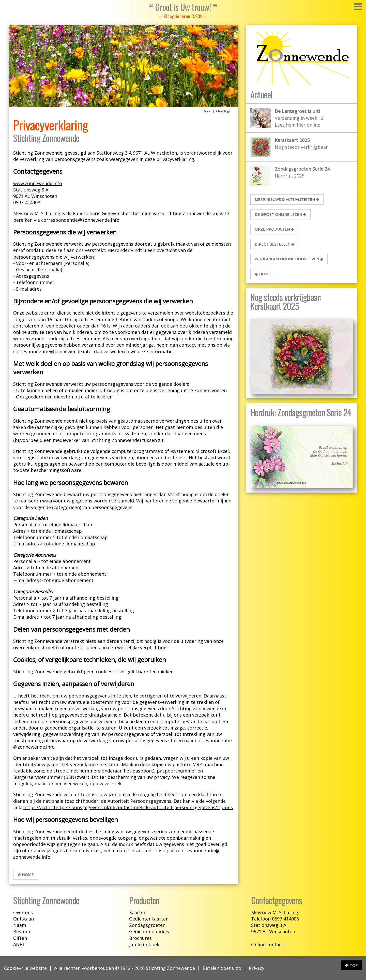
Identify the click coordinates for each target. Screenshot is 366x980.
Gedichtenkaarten (149, 919)
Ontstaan (24, 919)
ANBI (19, 944)
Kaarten (138, 912)
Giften (20, 938)
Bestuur (22, 931)
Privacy (257, 968)
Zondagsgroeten (147, 925)
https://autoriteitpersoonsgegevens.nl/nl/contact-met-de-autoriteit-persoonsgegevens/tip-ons (128, 807)
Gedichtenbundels (149, 931)
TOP (352, 965)
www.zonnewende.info (38, 183)
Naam (20, 925)
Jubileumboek (144, 944)
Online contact (267, 944)
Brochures (140, 938)
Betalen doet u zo (222, 968)
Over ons (23, 912)
